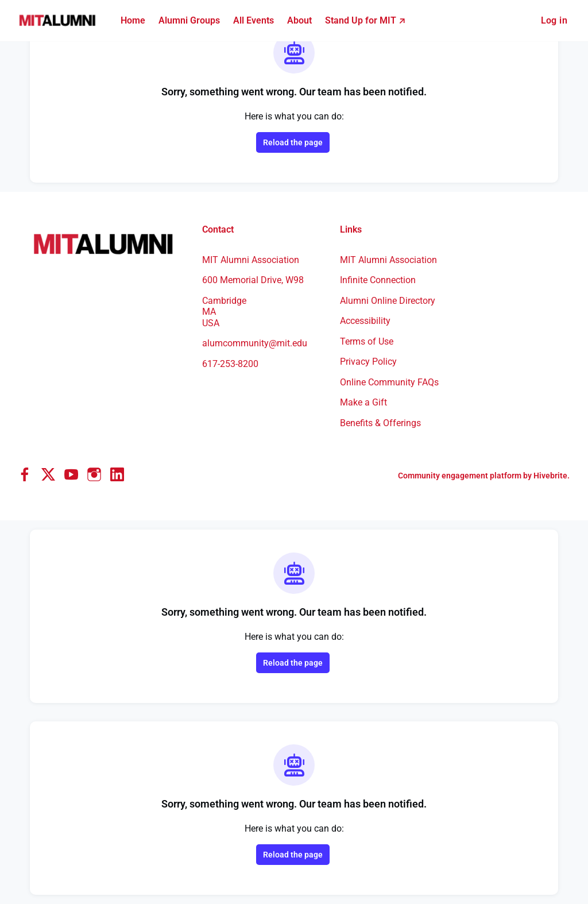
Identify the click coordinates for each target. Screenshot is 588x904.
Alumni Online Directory (388, 301)
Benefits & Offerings (380, 423)
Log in (554, 20)
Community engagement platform (460, 476)
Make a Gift (363, 402)
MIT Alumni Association (388, 260)
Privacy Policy (368, 362)
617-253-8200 (230, 364)
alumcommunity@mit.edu (255, 343)
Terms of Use (367, 341)
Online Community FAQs (389, 382)
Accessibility (365, 321)
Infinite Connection (378, 280)
